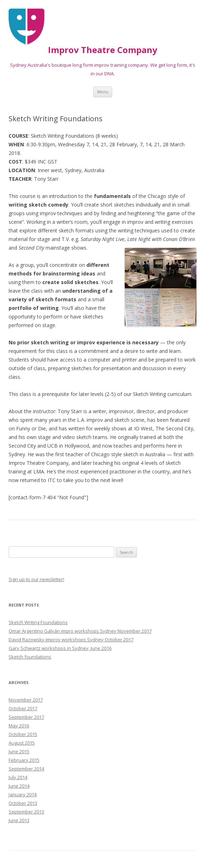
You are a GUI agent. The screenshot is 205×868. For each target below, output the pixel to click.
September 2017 (26, 717)
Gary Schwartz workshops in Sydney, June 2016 (60, 648)
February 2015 (24, 760)
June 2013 (19, 820)
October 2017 (23, 708)
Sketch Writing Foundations (38, 622)
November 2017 (26, 700)
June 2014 (19, 786)
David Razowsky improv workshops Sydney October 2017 (71, 640)
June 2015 (19, 751)
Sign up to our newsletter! (36, 579)
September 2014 (26, 769)
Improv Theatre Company (103, 50)
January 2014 (23, 794)
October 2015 (23, 734)
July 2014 (18, 777)
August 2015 (22, 743)
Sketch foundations (30, 657)
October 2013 (23, 803)
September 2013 (26, 812)
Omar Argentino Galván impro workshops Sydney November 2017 (80, 631)
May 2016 (19, 726)
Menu (103, 92)
